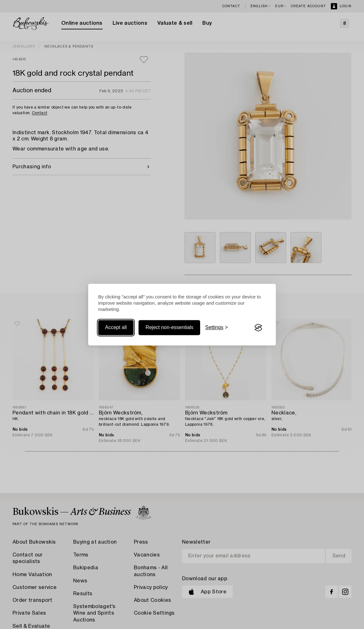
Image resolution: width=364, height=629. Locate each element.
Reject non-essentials (169, 328)
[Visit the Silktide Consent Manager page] (258, 328)
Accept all (116, 328)
